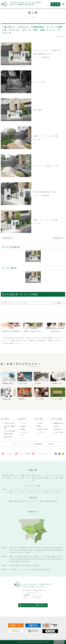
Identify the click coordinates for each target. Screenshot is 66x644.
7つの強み (40, 423)
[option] (33, 256)
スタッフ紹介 (24, 432)
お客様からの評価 (42, 429)
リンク (27, 444)
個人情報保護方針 (38, 444)
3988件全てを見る (9, 423)
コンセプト (24, 423)
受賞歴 (39, 426)
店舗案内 (23, 429)
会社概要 (23, 426)
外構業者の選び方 (59, 423)
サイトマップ (16, 444)
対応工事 (56, 426)
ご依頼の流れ (57, 429)
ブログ (22, 435)
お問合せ (43, 605)
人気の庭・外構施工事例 (10, 427)
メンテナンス (41, 432)
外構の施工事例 (8, 434)
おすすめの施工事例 (10, 431)
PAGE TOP (60, 642)
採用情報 (51, 444)
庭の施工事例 (8, 437)
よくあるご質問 (58, 432)
